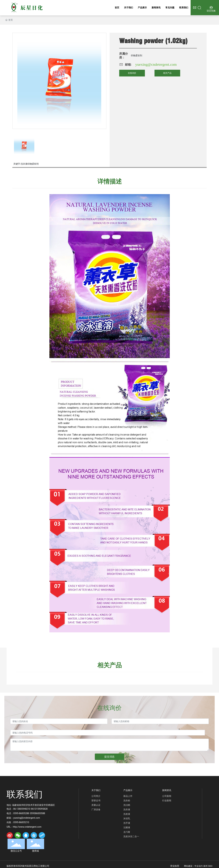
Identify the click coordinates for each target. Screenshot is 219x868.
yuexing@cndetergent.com (156, 64)
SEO (210, 866)
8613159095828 (39, 809)
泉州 (205, 866)
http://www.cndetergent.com (27, 827)
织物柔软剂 (137, 55)
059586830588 (37, 813)
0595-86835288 (21, 813)
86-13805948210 (22, 809)
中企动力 (199, 866)
